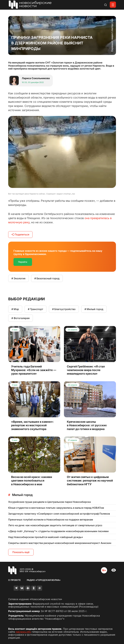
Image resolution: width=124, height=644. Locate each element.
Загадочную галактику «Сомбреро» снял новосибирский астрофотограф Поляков (59, 514)
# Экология (18, 278)
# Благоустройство (64, 309)
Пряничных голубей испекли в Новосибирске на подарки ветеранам (51, 520)
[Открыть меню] (113, 5)
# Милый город (94, 309)
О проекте (14, 580)
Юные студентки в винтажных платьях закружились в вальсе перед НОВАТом (56, 508)
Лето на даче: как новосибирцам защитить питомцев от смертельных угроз (55, 525)
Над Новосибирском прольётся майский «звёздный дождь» (46, 537)
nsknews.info (23, 632)
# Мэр (15, 309)
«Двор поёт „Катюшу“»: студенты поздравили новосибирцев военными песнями (58, 531)
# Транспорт (36, 309)
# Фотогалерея (21, 318)
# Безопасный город (47, 278)
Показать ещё (21, 552)
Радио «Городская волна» (44, 580)
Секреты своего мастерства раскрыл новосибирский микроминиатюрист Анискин (60, 543)
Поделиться (20, 234)
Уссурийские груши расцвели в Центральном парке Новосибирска (49, 502)
